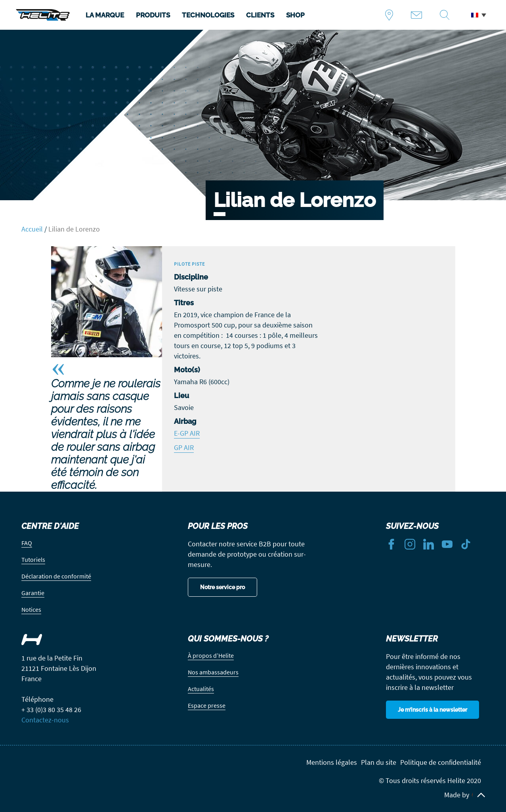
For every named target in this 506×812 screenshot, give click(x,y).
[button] (479, 15)
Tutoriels (33, 559)
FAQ (27, 543)
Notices (31, 609)
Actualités (201, 689)
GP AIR (184, 447)
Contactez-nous (45, 720)
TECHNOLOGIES (208, 15)
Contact (419, 15)
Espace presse (207, 705)
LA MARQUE (105, 15)
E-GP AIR (187, 433)
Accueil (32, 229)
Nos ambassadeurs (213, 672)
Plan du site (379, 762)
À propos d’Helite (211, 655)
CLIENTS (260, 15)
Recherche (448, 15)
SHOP (295, 15)
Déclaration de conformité (56, 576)
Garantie (33, 593)
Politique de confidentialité (441, 762)
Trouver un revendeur (392, 15)
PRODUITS (153, 15)
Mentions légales (332, 762)
